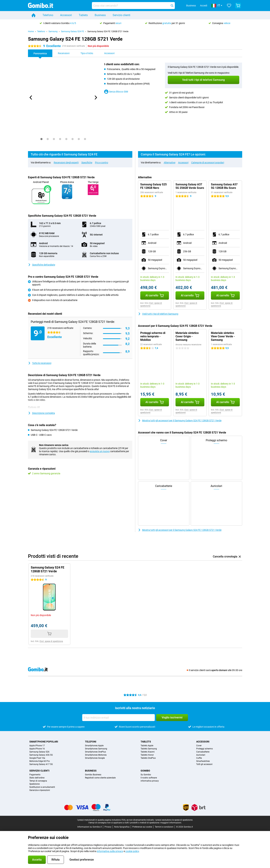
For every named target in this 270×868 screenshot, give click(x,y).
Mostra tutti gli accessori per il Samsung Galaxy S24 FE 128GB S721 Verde (180, 421)
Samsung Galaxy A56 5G (41, 755)
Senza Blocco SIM (116, 92)
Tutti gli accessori (204, 764)
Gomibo (145, 771)
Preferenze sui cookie (142, 827)
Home (31, 31)
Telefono (48, 15)
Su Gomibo (146, 775)
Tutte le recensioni (40, 363)
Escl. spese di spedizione (51, 641)
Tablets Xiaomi (148, 752)
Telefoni (91, 742)
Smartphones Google (95, 758)
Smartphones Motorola (96, 755)
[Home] (34, 15)
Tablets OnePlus (148, 758)
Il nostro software (149, 778)
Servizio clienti (121, 15)
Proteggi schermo (205, 749)
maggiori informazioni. (171, 823)
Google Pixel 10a (37, 758)
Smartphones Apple (94, 746)
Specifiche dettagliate (42, 265)
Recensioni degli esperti (66, 163)
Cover (199, 746)
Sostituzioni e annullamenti (42, 787)
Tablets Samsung (149, 749)
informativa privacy (150, 781)
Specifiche (87, 163)
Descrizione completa (41, 413)
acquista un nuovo (100, 451)
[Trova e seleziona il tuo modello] (133, 6)
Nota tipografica (122, 827)
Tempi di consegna (38, 781)
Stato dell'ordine (37, 778)
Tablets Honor (147, 755)
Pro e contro (102, 163)
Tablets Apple (147, 746)
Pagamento (35, 775)
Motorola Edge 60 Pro (40, 761)
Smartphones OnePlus (95, 752)
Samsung (53, 31)
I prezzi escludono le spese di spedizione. (174, 820)
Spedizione (34, 784)
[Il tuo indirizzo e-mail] (119, 718)
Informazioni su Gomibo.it (90, 827)
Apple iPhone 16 (37, 749)
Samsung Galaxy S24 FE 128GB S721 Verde (108, 31)
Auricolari (201, 755)
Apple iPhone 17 (37, 746)
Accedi (204, 6)
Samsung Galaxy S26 (39, 752)
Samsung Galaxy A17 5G (41, 764)
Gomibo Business (93, 775)
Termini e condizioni (164, 827)
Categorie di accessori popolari (208, 163)
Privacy (108, 827)
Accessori (66, 15)
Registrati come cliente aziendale (100, 778)
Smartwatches (203, 761)
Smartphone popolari (44, 742)
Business (100, 15)
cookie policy (132, 851)
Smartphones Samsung (96, 749)
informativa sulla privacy (110, 851)
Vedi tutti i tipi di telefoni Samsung (158, 314)
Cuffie (199, 758)
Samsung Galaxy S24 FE (72, 31)
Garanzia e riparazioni (40, 790)
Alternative (170, 163)
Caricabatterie (203, 752)
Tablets (83, 15)
